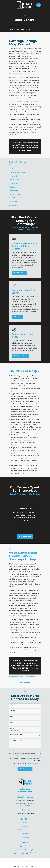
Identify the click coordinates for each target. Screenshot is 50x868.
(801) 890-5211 (20, 143)
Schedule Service (21, 356)
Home (25, 823)
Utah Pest (14, 78)
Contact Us (25, 837)
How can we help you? (16, 740)
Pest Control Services (25, 830)
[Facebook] (29, 846)
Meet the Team (20, 273)
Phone (12, 717)
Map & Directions (25, 806)
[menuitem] (25, 169)
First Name (13, 705)
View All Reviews (25, 536)
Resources (25, 834)
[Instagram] (25, 846)
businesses (24, 61)
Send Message (25, 769)
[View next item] (27, 528)
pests (20, 66)
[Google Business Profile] (21, 846)
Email (11, 723)
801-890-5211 (25, 792)
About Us (18, 317)
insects (21, 51)
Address (12, 729)
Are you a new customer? (17, 734)
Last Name (13, 711)
